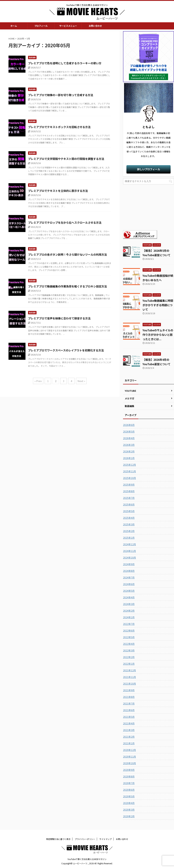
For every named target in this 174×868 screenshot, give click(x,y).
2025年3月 (129, 524)
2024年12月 (129, 544)
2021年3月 (129, 730)
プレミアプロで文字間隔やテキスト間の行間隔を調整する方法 (66, 159)
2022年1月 (129, 664)
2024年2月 (129, 611)
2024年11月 (129, 551)
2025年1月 (129, 538)
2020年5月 (129, 796)
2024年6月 (129, 584)
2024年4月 (129, 597)
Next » (81, 381)
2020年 (21, 39)
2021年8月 (129, 697)
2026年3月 (129, 445)
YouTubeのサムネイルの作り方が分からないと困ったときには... (158, 335)
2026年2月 (129, 451)
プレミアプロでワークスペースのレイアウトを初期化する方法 (66, 350)
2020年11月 (129, 757)
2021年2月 (129, 737)
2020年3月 (129, 810)
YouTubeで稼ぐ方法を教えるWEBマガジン (87, 859)
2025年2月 (129, 531)
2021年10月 (129, 684)
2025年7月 (129, 498)
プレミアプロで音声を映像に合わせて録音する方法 (59, 318)
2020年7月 (129, 783)
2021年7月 (129, 704)
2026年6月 (129, 425)
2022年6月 (129, 631)
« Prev (38, 381)
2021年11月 (129, 677)
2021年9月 (129, 690)
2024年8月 (129, 571)
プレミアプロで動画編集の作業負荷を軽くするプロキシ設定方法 (67, 286)
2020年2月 (129, 816)
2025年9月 (129, 485)
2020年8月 (129, 776)
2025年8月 (129, 491)
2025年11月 (129, 471)
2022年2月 (129, 657)
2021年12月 (129, 670)
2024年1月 (129, 617)
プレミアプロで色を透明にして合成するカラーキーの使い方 (65, 63)
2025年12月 (129, 465)
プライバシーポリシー (85, 839)
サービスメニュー (68, 26)
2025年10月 (129, 478)
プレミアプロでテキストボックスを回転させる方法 (59, 127)
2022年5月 (129, 637)
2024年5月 (129, 591)
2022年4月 (129, 644)
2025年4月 (129, 518)
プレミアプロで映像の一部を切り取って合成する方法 (61, 95)
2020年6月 (129, 790)
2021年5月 (129, 717)
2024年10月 (129, 558)
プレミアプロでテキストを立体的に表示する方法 (58, 191)
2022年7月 (129, 624)
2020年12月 (129, 750)
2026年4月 (129, 438)
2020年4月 (129, 803)
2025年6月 (129, 505)
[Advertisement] (149, 207)
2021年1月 (129, 743)
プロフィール (41, 26)
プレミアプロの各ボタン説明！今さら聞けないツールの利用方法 (67, 254)
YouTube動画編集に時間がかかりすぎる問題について (158, 305)
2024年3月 (129, 604)
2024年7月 (129, 577)
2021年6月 (129, 710)
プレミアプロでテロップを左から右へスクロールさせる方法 (65, 222)
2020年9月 (129, 770)
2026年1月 (129, 458)
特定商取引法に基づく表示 (58, 839)
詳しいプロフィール (149, 169)
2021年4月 (129, 723)
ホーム (14, 26)
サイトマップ (106, 839)
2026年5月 (129, 432)
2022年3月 (129, 650)
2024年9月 (129, 564)
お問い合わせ (95, 26)
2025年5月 (129, 511)
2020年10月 (129, 763)
